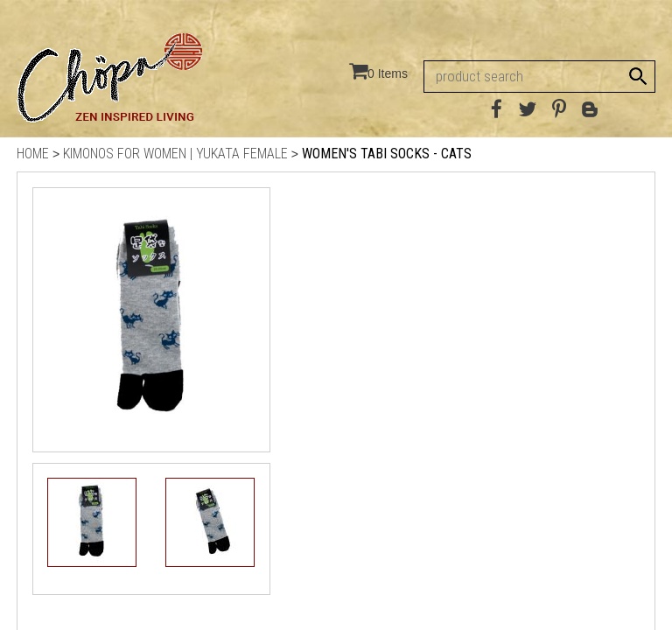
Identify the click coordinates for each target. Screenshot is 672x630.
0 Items (388, 73)
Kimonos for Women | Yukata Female (175, 154)
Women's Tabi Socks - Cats (387, 154)
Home (33, 154)
